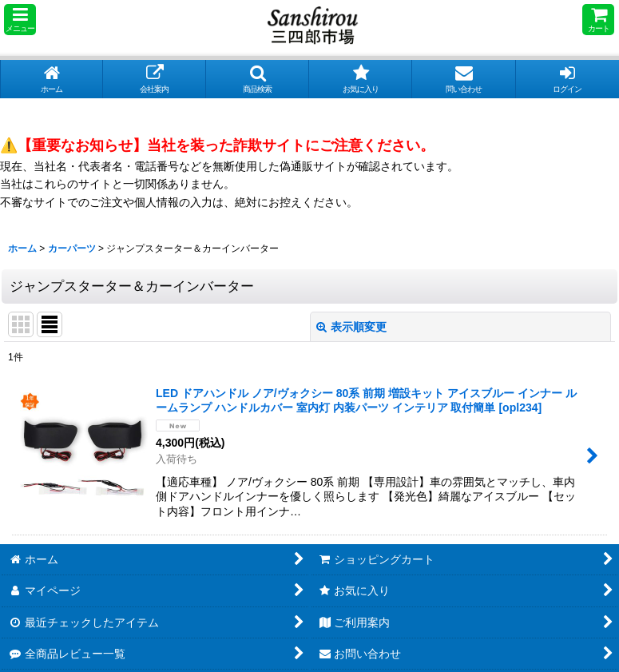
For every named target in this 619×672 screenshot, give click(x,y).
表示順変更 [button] (351, 327)
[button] (20, 20)
